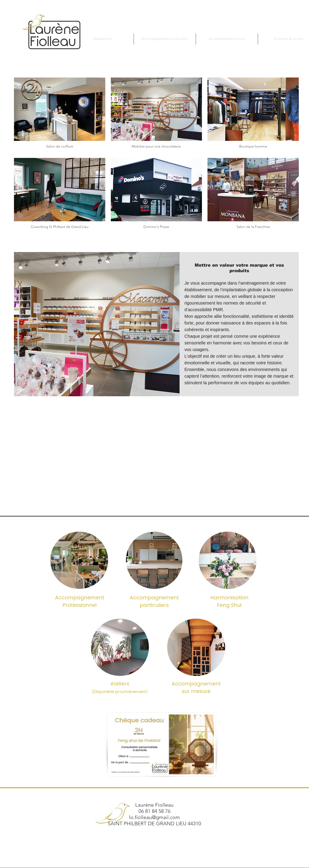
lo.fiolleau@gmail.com (154, 817)
